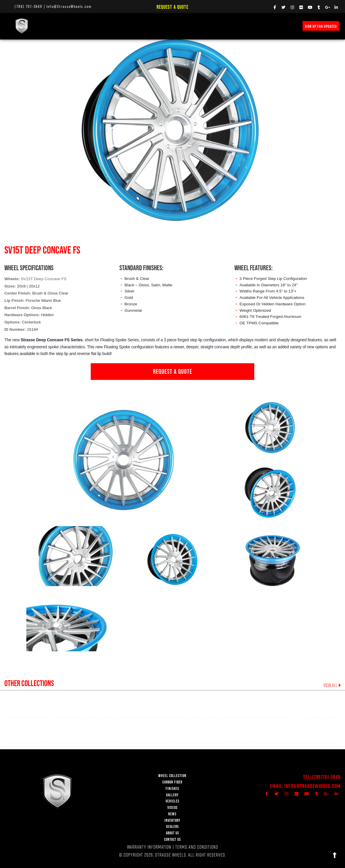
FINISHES (114, 26)
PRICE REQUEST (207, 26)
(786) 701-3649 (29, 6)
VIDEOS (167, 26)
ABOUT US (172, 833)
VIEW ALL (332, 685)
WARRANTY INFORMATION (149, 847)
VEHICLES (172, 801)
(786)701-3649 (326, 777)
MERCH (254, 26)
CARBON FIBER (172, 782)
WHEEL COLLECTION (57, 26)
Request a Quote (172, 7)
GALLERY (172, 795)
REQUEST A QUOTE (173, 371)
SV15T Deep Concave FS (44, 279)
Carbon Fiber (90, 26)
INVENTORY (234, 26)
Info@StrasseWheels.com (69, 6)
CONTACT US (172, 839)
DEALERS (172, 827)
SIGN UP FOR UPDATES (321, 26)
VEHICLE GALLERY (142, 26)
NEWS (184, 26)
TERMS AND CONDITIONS (197, 847)
